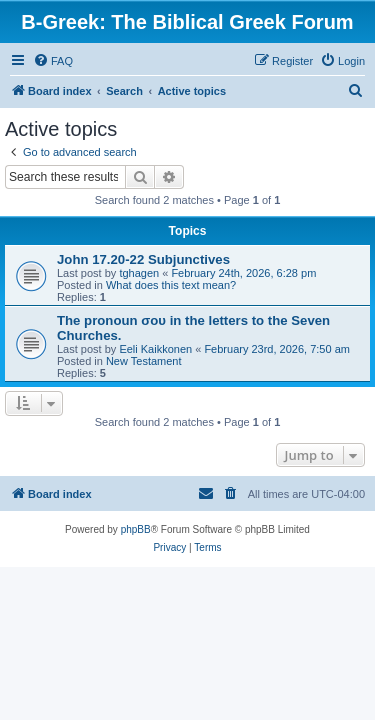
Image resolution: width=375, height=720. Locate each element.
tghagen (139, 273)
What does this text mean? (171, 285)
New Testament (144, 361)
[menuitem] (53, 61)
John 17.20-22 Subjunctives (143, 259)
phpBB (136, 529)
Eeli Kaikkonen (155, 349)
